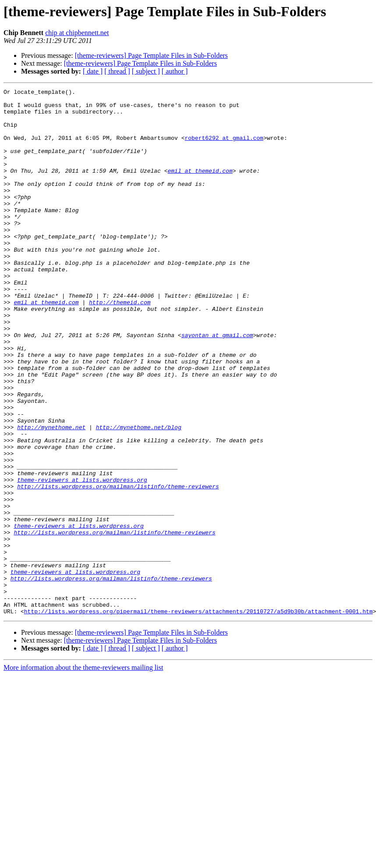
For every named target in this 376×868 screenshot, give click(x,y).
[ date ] (93, 71)
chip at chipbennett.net (77, 33)
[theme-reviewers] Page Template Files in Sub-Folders (151, 55)
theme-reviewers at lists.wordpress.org (82, 559)
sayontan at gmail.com (217, 385)
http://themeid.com (120, 345)
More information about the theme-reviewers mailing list (83, 773)
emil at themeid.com (200, 188)
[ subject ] (146, 71)
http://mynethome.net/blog (139, 495)
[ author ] (175, 71)
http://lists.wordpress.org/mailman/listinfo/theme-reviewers (118, 566)
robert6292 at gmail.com (224, 148)
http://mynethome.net (51, 495)
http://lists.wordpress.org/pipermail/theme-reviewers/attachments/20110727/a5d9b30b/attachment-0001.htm (199, 716)
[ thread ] (117, 71)
